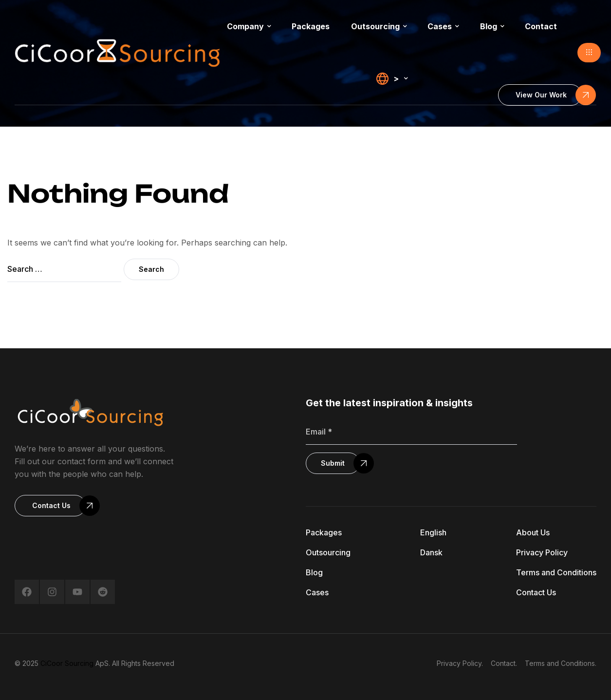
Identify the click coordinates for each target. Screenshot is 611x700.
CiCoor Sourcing (67, 663)
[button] (589, 53)
